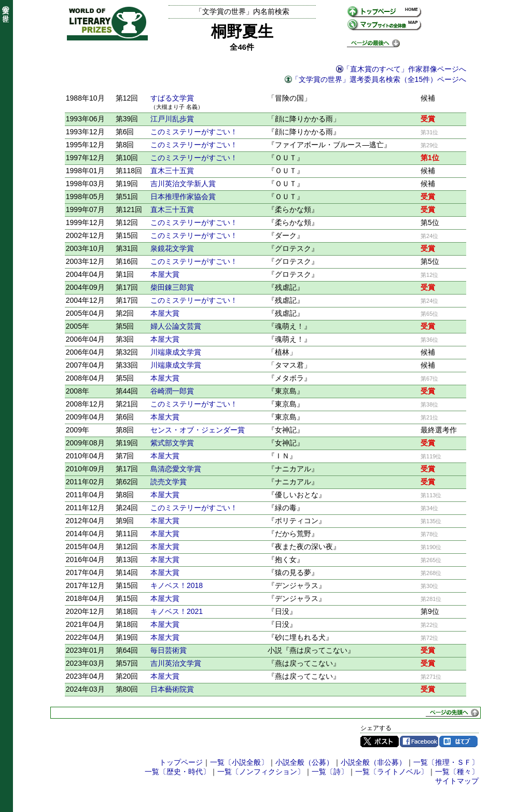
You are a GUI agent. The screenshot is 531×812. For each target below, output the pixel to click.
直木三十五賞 (172, 171)
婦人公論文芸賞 (176, 326)
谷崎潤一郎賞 (172, 391)
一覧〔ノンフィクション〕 (261, 772)
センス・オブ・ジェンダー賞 (198, 430)
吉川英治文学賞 (176, 663)
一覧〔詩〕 (330, 772)
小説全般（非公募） (373, 762)
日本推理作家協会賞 (183, 197)
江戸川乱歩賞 (172, 119)
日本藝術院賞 (172, 689)
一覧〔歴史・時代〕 (177, 772)
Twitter (380, 741)
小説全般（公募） (304, 762)
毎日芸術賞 (169, 650)
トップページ (181, 762)
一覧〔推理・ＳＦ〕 (446, 762)
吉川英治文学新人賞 (183, 184)
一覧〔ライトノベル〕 (392, 772)
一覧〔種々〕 (457, 772)
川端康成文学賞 (176, 352)
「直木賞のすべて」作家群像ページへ (404, 69)
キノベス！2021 (177, 611)
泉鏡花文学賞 (172, 248)
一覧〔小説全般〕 (239, 762)
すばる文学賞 (172, 98)
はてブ (458, 741)
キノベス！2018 (177, 585)
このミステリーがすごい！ (194, 132)
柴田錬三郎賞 (172, 287)
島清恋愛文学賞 (176, 469)
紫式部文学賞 (172, 443)
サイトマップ (457, 781)
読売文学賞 (169, 482)
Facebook (419, 741)
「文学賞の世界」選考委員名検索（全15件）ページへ (379, 79)
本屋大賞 (165, 274)
